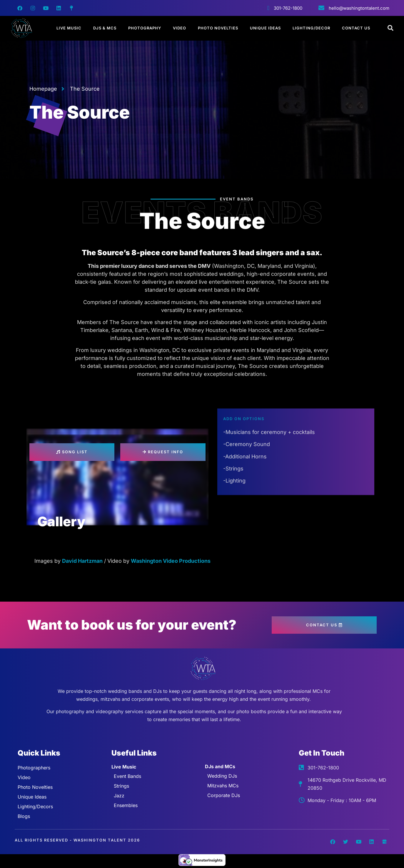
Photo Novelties (218, 28)
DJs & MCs (105, 28)
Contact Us (356, 28)
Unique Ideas (265, 28)
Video (180, 28)
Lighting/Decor (311, 28)
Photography (145, 28)
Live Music (69, 28)
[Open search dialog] (391, 28)
